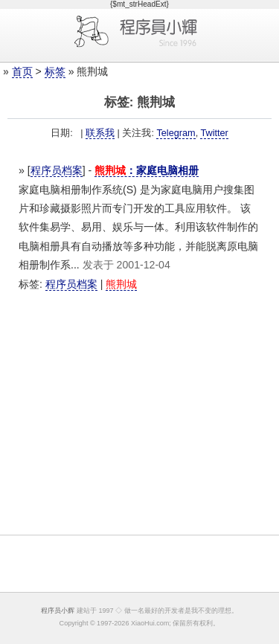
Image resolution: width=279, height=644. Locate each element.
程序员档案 (57, 170)
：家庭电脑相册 (147, 170)
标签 (55, 71)
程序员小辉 (58, 611)
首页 (22, 71)
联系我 (100, 133)
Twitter (214, 133)
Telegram (176, 133)
